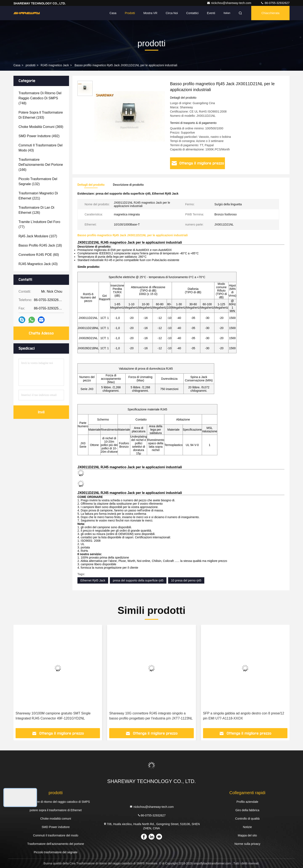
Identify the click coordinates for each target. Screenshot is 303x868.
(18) (40, 245)
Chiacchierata (270, 13)
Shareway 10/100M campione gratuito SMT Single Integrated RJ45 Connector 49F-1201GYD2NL (53, 716)
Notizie (247, 827)
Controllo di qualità (247, 819)
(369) (41, 127)
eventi (211, 13)
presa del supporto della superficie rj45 (138, 580)
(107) (38, 236)
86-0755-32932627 (275, 3)
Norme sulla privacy (247, 844)
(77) (39, 224)
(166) (41, 165)
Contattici (192, 13)
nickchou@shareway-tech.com (229, 3)
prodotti (31, 65)
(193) (41, 115)
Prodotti (130, 13)
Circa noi (172, 13)
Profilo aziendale (247, 802)
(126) (36, 210)
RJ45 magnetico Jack (55, 65)
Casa (113, 13)
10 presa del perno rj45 (186, 580)
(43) (41, 148)
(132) (38, 181)
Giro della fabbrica (247, 810)
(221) (38, 196)
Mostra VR (150, 13)
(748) (40, 98)
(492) (39, 136)
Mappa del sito (247, 835)
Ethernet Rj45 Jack (93, 580)
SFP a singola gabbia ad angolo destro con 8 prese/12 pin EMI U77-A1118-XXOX (244, 716)
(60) (39, 255)
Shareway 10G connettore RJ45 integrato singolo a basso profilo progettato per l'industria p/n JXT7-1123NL (151, 716)
